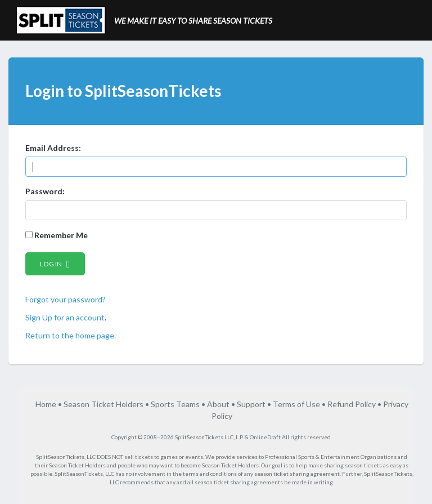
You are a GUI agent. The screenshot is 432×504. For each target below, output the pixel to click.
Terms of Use (296, 404)
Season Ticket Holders (103, 404)
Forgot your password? (66, 299)
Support (251, 404)
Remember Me (57, 235)
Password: (45, 191)
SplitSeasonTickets (60, 457)
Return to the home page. (71, 335)
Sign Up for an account (65, 317)
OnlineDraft (265, 437)
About (218, 404)
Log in (55, 264)
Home (46, 404)
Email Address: (53, 148)
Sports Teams (175, 404)
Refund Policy (352, 404)
